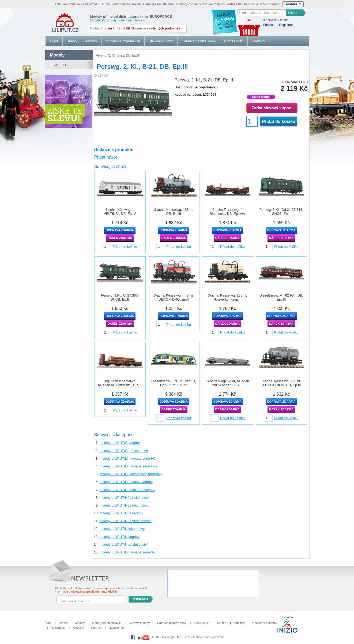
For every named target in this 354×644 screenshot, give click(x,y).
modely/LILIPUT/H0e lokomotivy (124, 505)
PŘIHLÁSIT (141, 599)
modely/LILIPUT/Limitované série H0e (129, 466)
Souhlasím (293, 4)
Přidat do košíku (278, 121)
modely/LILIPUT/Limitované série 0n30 (129, 552)
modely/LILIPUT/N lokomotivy (122, 529)
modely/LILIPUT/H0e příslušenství (126, 521)
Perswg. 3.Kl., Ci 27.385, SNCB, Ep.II (120, 297)
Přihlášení (270, 25)
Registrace (287, 25)
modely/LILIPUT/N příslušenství (124, 544)
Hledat (293, 13)
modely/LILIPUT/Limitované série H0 (127, 458)
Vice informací (270, 4)
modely (57, 55)
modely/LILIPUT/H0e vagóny (122, 513)
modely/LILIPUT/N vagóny (120, 537)
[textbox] (262, 13)
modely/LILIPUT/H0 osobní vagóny (126, 482)
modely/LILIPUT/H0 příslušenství (125, 498)
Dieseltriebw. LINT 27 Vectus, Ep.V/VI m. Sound (174, 383)
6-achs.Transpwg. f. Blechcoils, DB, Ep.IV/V (227, 212)
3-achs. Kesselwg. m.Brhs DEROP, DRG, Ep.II (174, 297)
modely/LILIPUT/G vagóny (120, 443)
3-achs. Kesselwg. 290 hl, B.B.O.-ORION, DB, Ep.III (281, 383)
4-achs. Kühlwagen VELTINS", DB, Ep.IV (120, 212)
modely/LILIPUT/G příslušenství (124, 451)
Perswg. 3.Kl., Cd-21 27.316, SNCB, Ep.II (281, 212)
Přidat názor (106, 157)
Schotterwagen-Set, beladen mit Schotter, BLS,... (228, 383)
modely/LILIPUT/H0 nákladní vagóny (127, 490)
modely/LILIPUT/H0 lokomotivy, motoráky (131, 474)
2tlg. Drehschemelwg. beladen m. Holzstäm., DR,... (120, 383)
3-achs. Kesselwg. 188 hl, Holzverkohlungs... (228, 297)
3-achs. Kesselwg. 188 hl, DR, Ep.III (174, 212)
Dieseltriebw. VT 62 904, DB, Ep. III (281, 297)
